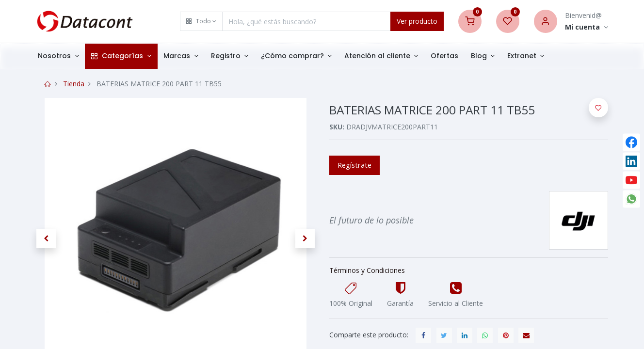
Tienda (74, 84)
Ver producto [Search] (417, 21)
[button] (201, 21)
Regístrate (354, 165)
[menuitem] (449, 56)
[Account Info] (587, 27)
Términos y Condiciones (367, 270)
